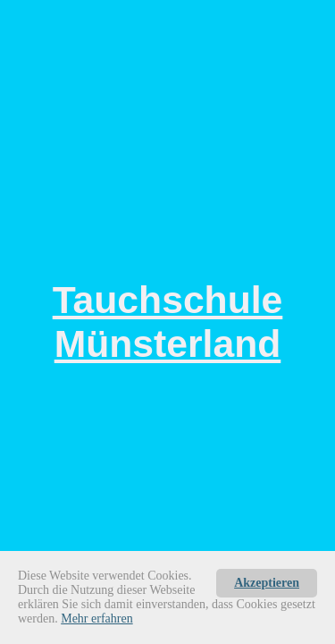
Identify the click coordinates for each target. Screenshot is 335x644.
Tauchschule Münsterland (168, 322)
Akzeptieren (267, 583)
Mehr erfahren (96, 619)
